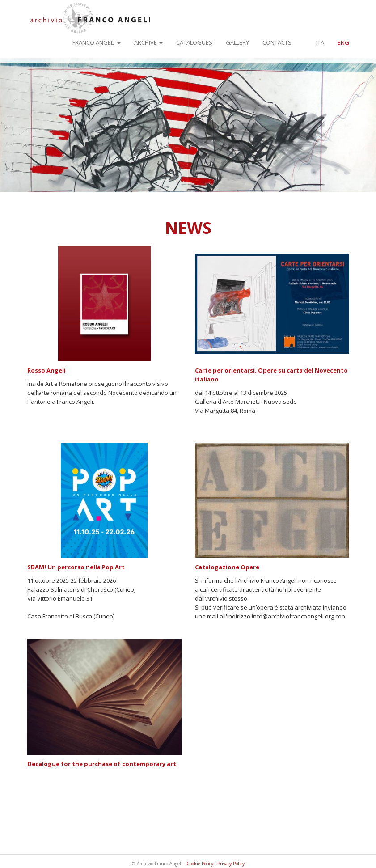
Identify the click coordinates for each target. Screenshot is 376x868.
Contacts (277, 42)
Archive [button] (148, 42)
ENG (343, 42)
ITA (320, 42)
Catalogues (194, 42)
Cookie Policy (200, 864)
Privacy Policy (231, 864)
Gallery (237, 42)
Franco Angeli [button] (97, 42)
